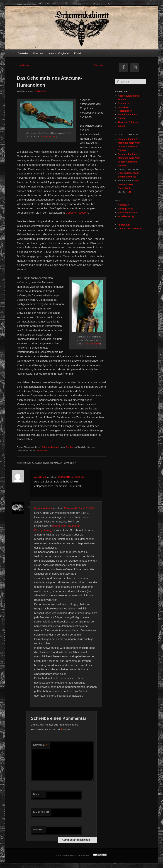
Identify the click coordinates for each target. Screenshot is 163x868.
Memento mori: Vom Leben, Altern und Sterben (129, 147)
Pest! (129, 192)
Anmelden (124, 205)
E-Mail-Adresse (41, 812)
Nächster (100, 65)
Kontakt (78, 53)
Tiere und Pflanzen (128, 122)
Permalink (42, 451)
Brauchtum (124, 103)
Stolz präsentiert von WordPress (73, 856)
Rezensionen (125, 111)
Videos (122, 126)
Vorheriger (24, 65)
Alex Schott (40, 477)
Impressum (124, 225)
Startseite (23, 53)
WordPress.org (126, 216)
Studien (69, 447)
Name (36, 794)
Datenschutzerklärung (130, 228)
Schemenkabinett (51, 447)
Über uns (38, 53)
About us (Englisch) (59, 53)
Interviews (124, 107)
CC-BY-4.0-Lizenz (48, 136)
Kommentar (40, 745)
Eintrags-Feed (126, 209)
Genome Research (77, 213)
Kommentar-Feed (127, 213)
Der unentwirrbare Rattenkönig (128, 184)
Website (37, 830)
